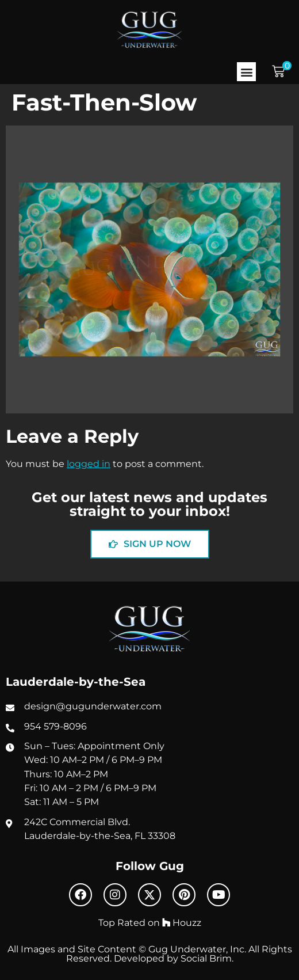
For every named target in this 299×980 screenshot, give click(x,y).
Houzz (182, 922)
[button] (246, 72)
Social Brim (206, 958)
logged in (89, 464)
